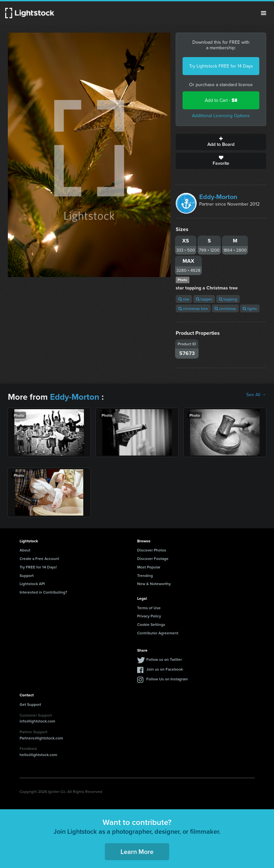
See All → (256, 395)
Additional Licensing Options (221, 116)
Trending (145, 575)
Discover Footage (153, 558)
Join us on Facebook (165, 669)
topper (204, 299)
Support (27, 575)
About (25, 550)
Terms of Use (149, 608)
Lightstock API (32, 584)
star (184, 299)
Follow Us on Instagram (167, 679)
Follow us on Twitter (164, 659)
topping (228, 299)
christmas (225, 309)
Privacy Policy (149, 616)
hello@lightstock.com (38, 755)
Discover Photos (152, 550)
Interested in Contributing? (43, 592)
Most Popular (149, 567)
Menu (264, 13)
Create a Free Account (39, 558)
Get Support (30, 704)
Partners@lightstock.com (41, 738)
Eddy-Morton (218, 197)
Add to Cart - (221, 100)
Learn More (137, 852)
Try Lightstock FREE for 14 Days (221, 66)
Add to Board (221, 142)
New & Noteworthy (154, 584)
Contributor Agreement (158, 633)
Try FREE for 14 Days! (38, 567)
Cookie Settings (151, 624)
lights (250, 309)
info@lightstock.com (37, 721)
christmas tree (193, 309)
